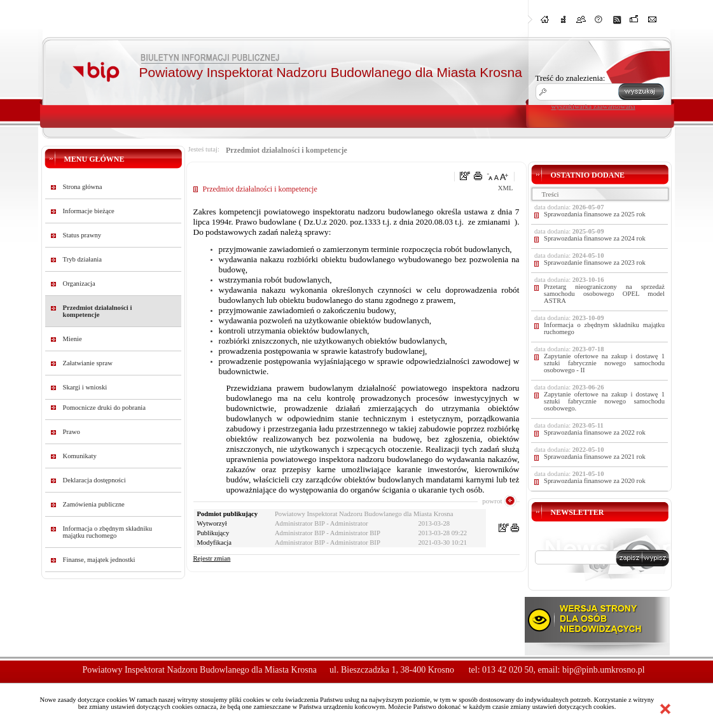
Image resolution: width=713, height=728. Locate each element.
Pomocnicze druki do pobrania (105, 408)
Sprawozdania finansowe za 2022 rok (595, 432)
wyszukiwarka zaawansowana (593, 106)
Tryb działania (82, 259)
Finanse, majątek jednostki (99, 560)
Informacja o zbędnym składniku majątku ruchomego (108, 532)
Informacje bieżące (89, 211)
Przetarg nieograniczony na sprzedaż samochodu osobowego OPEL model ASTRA (604, 294)
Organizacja (79, 283)
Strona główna (83, 187)
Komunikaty (80, 456)
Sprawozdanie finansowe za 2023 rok (595, 262)
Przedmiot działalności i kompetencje (98, 311)
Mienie (73, 339)
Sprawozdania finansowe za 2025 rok (595, 214)
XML (506, 188)
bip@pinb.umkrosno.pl (604, 670)
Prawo (72, 432)
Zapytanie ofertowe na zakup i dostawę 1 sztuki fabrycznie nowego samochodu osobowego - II (604, 363)
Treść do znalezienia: (571, 78)
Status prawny (82, 235)
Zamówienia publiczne (94, 504)
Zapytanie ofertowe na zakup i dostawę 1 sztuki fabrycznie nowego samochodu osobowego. (604, 401)
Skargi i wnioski (85, 387)
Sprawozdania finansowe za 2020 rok (595, 481)
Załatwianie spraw (88, 363)
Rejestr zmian (212, 558)
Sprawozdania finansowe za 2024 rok (595, 238)
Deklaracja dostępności (94, 480)
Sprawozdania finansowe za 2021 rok (595, 457)
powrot (492, 501)
